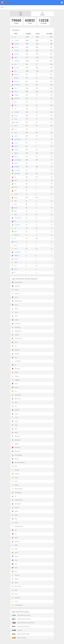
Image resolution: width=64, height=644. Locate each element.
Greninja (15, 354)
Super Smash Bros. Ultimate (21, 615)
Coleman (17, 40)
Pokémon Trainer (17, 500)
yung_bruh (17, 44)
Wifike (16, 262)
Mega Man (16, 436)
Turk (15, 105)
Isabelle (15, 376)
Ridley (15, 515)
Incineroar (16, 369)
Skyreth (16, 153)
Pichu (15, 481)
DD (15, 37)
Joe (15, 109)
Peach (15, 478)
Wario (15, 583)
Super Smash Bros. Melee (21, 634)
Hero (14, 357)
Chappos (16, 95)
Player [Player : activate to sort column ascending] (16, 34)
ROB (14, 519)
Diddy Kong (16, 327)
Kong (16, 119)
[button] (62, 3)
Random (15, 508)
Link (14, 406)
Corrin (15, 312)
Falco (15, 342)
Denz (16, 102)
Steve (15, 568)
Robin (15, 523)
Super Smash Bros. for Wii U (21, 619)
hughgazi (17, 122)
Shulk (15, 549)
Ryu (14, 534)
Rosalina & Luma (17, 526)
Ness (15, 466)
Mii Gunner (16, 451)
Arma (16, 232)
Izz (15, 221)
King (15, 211)
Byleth (15, 297)
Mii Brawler (16, 448)
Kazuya (15, 387)
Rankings (43, 14)
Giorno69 (17, 54)
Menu (2, 7)
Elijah (16, 180)
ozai (15, 129)
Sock (16, 204)
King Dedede (16, 395)
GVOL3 (16, 92)
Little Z (16, 58)
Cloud (15, 309)
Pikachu (15, 485)
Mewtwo (15, 444)
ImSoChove (17, 85)
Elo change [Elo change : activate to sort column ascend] (49, 34)
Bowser (15, 290)
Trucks (16, 116)
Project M (17, 630)
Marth (15, 433)
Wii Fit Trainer (17, 586)
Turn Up (16, 157)
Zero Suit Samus (17, 605)
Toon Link (16, 575)
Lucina (15, 421)
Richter (15, 511)
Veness (16, 194)
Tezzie (16, 208)
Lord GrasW (17, 225)
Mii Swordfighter (17, 455)
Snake (15, 556)
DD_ (15, 238)
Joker (15, 384)
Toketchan (17, 98)
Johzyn (16, 143)
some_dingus (18, 160)
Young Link (16, 598)
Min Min (15, 459)
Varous (16, 163)
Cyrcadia (17, 68)
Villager (15, 579)
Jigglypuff (16, 380)
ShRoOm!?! (17, 75)
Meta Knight (16, 440)
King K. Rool (16, 399)
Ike (14, 365)
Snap (16, 88)
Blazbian (16, 259)
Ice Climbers (16, 361)
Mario (15, 429)
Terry (15, 571)
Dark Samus (16, 324)
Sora (14, 564)
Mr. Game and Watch (18, 463)
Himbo (16, 198)
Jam (15, 266)
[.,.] (15, 273)
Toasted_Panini (18, 218)
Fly (15, 177)
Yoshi (15, 594)
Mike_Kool (17, 235)
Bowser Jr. (16, 294)
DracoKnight (17, 139)
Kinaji (16, 269)
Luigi (14, 425)
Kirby (14, 403)
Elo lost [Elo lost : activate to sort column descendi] (38, 34)
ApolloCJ (17, 256)
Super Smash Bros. (19, 638)
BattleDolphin (18, 252)
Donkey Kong (16, 331)
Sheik (15, 545)
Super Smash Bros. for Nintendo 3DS (23, 623)
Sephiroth (16, 541)
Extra (16, 133)
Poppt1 (16, 146)
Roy (14, 530)
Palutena (15, 474)
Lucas (15, 417)
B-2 (15, 228)
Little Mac (16, 410)
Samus (15, 538)
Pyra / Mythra (17, 504)
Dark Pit (15, 320)
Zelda (15, 601)
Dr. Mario (15, 335)
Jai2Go (16, 136)
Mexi (16, 201)
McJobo (16, 47)
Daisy (15, 316)
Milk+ (16, 191)
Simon (15, 553)
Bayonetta (16, 286)
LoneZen (17, 150)
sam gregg (17, 170)
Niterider (16, 78)
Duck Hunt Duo (17, 339)
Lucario (15, 414)
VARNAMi (17, 167)
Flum (16, 64)
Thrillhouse (17, 61)
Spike (16, 215)
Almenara (17, 81)
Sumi (16, 249)
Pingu (16, 187)
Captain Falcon (17, 301)
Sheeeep (16, 51)
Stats (21, 14)
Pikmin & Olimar (17, 489)
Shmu (16, 245)
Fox (14, 346)
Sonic (15, 560)
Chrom (15, 305)
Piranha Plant (17, 493)
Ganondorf (16, 350)
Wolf (14, 590)
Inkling (15, 372)
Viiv (15, 184)
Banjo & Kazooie (17, 282)
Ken (14, 391)
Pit (14, 496)
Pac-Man (15, 470)
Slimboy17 (17, 112)
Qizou (16, 242)
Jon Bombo (17, 174)
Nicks (16, 126)
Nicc (15, 71)
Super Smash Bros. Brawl (21, 626)
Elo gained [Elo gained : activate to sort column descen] (28, 34)
